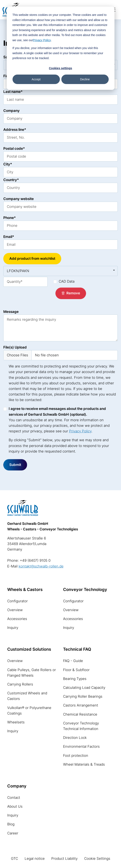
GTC (14, 859)
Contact (14, 798)
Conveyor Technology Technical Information (81, 726)
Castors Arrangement (81, 705)
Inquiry (13, 628)
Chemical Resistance (80, 714)
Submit (15, 465)
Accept (36, 79)
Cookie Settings (97, 859)
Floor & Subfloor (76, 670)
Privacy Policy (42, 40)
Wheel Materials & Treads (84, 764)
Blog (11, 824)
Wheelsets (16, 722)
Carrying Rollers (20, 684)
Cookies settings (60, 68)
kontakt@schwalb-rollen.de (41, 566)
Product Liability (64, 859)
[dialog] (60, 48)
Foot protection (76, 756)
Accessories (17, 619)
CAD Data (67, 281)
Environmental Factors (81, 746)
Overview (15, 610)
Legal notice (35, 859)
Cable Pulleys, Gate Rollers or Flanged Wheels (32, 673)
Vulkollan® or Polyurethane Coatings (29, 711)
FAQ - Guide (73, 661)
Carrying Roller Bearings (83, 696)
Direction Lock (75, 738)
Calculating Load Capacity (84, 688)
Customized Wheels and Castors (27, 696)
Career (13, 833)
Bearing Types (75, 679)
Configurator (17, 601)
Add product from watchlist (32, 259)
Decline (85, 79)
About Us (15, 806)
